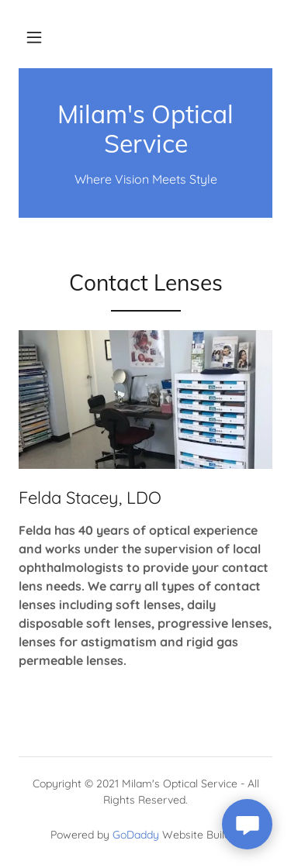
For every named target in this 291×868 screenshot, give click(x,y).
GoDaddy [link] (136, 835)
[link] (145, 129)
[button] (34, 37)
